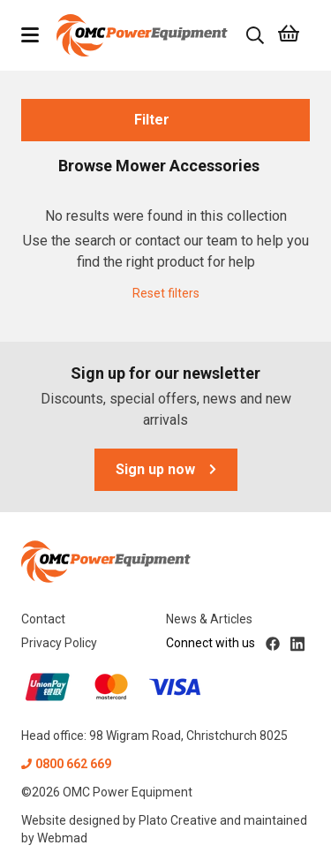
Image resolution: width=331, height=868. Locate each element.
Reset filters (166, 293)
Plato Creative (178, 820)
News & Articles (209, 619)
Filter (166, 120)
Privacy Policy (59, 643)
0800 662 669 (66, 764)
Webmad (62, 838)
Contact (43, 619)
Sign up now (166, 469)
